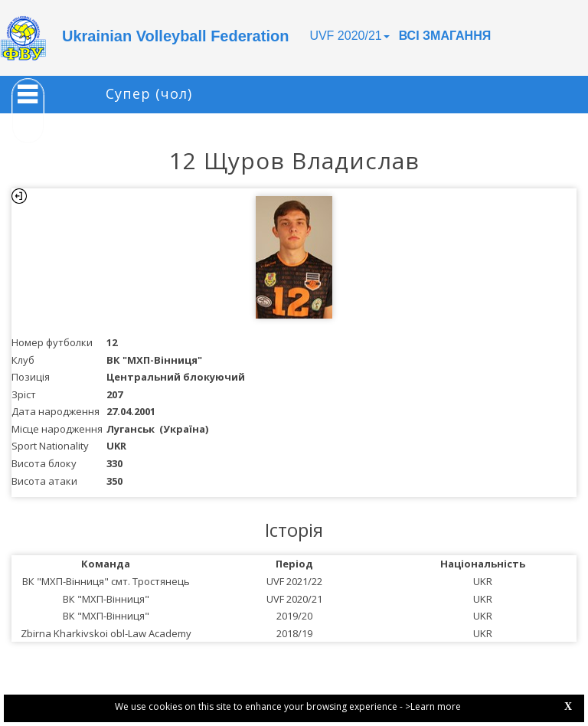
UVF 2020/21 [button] (349, 36)
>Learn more (433, 706)
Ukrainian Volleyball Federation (175, 36)
